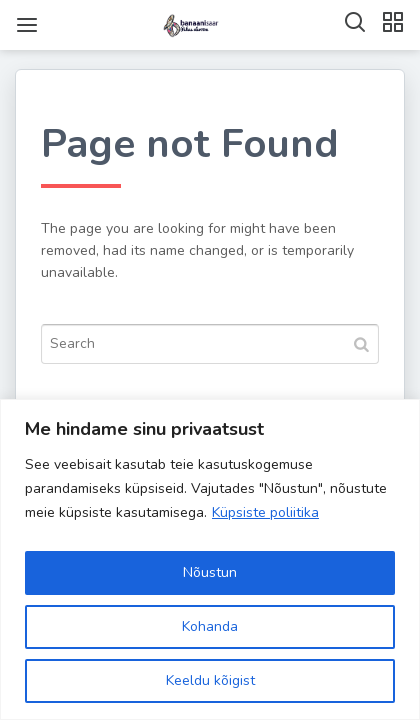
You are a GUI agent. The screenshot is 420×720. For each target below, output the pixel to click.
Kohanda (210, 626)
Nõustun (210, 572)
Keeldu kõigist (210, 680)
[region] (210, 559)
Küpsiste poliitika (265, 512)
